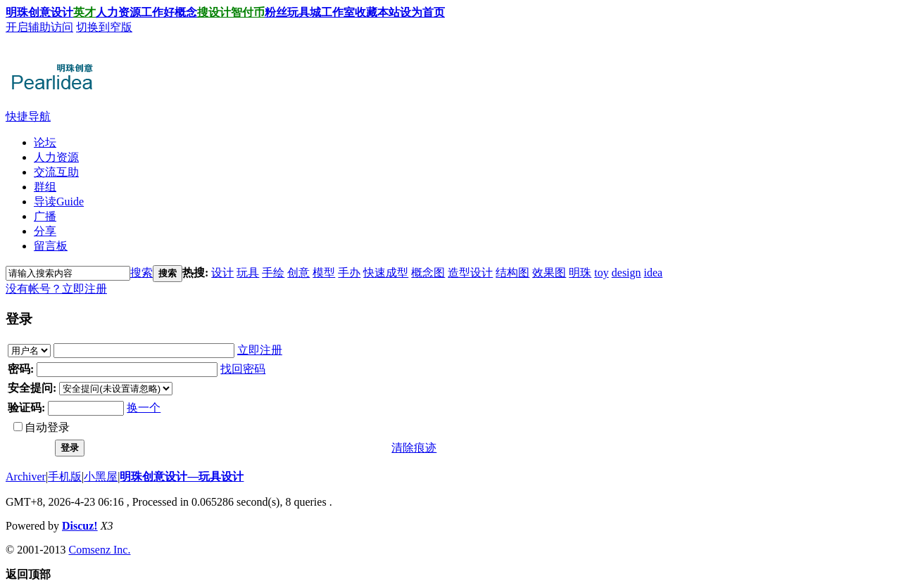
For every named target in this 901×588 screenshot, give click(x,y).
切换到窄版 (104, 27)
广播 (45, 216)
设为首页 (422, 12)
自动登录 (42, 427)
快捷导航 (28, 116)
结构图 (512, 273)
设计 (62, 12)
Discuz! (80, 526)
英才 (84, 12)
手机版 (65, 477)
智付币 (248, 12)
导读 (59, 202)
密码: (21, 369)
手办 (349, 273)
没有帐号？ (34, 289)
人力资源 (118, 12)
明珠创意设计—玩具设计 (182, 477)
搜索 (141, 273)
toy (601, 273)
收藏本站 (377, 12)
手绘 (273, 273)
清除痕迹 (414, 448)
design (626, 273)
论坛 (45, 142)
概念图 (428, 273)
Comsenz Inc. (99, 550)
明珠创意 (28, 12)
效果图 (549, 273)
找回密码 (243, 369)
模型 (324, 273)
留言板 (51, 246)
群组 (45, 187)
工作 (152, 12)
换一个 (144, 408)
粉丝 (276, 12)
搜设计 (214, 12)
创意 (298, 273)
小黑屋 (101, 477)
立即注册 (84, 289)
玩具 (248, 273)
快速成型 (386, 273)
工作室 (338, 12)
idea (654, 273)
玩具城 (304, 12)
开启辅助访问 (39, 27)
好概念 (180, 12)
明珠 (580, 273)
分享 (45, 231)
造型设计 (470, 273)
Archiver (26, 477)
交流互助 (56, 172)
